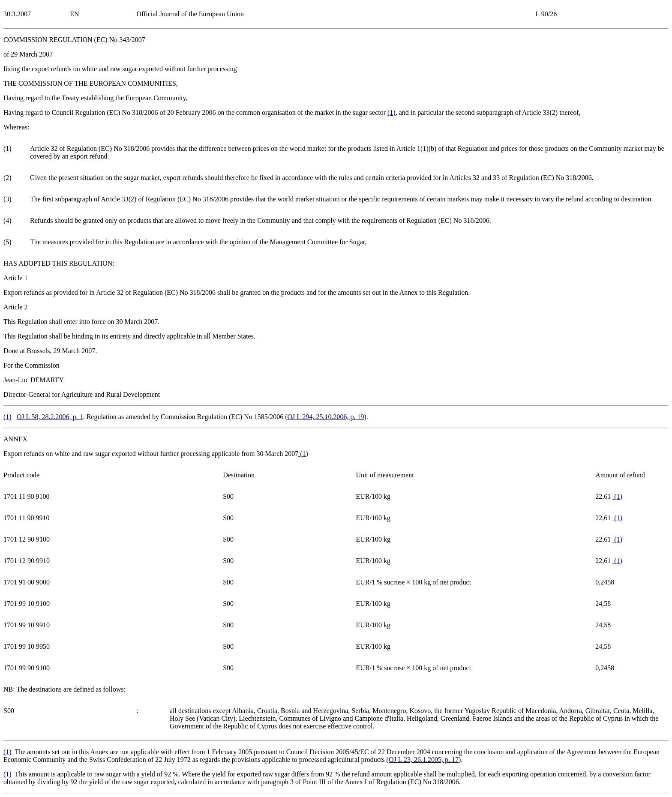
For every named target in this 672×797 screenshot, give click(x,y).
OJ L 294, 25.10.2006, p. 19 (325, 417)
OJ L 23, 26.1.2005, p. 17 (424, 760)
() (391, 112)
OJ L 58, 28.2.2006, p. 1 (50, 417)
